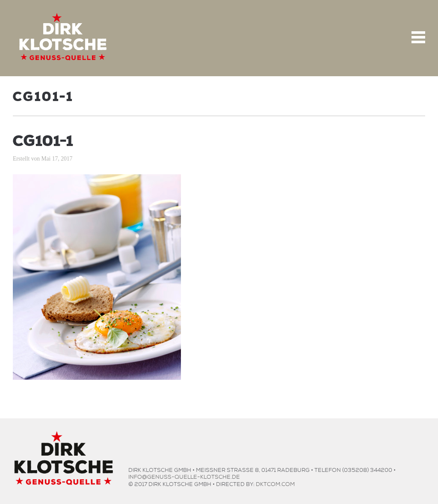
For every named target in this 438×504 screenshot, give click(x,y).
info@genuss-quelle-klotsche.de (184, 476)
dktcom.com (275, 483)
